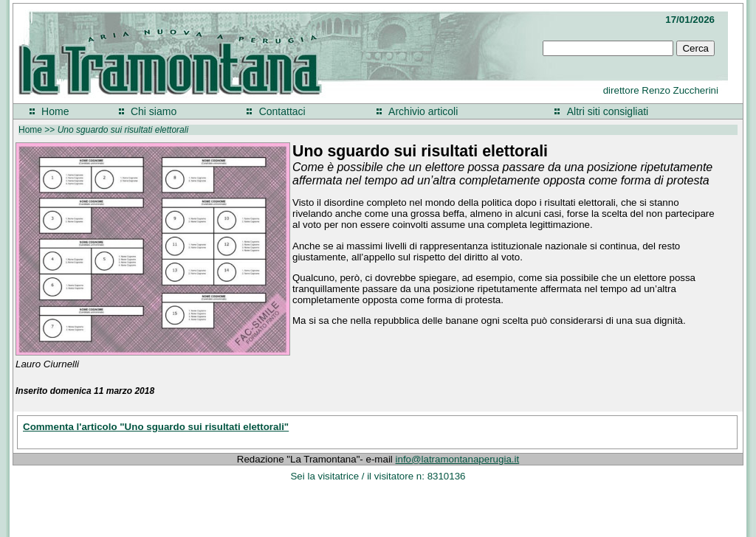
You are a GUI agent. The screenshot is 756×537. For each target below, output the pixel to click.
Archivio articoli (423, 111)
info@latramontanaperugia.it (458, 459)
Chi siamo (154, 111)
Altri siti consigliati (608, 111)
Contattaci (282, 111)
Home (55, 111)
